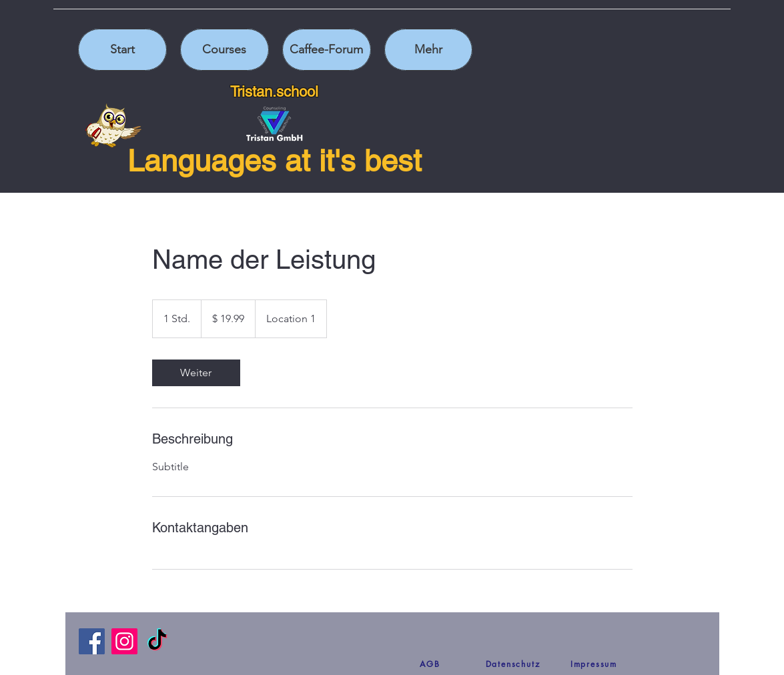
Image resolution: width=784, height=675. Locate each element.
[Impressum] (594, 664)
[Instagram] (124, 641)
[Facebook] (92, 641)
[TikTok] (157, 641)
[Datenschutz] (513, 664)
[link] (196, 373)
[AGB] (430, 664)
